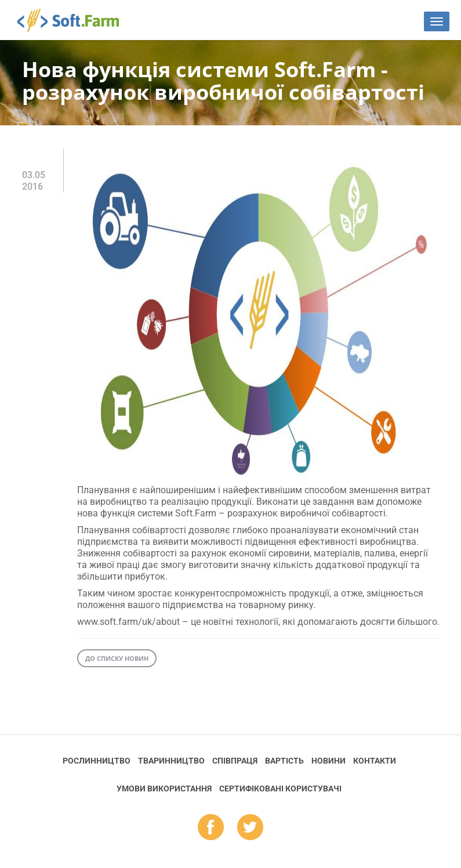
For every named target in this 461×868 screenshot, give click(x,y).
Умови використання (164, 789)
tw (250, 828)
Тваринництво (171, 761)
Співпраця (235, 761)
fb (211, 828)
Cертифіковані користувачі (280, 789)
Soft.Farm (75, 20)
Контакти (375, 761)
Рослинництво (97, 761)
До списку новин (117, 658)
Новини (328, 761)
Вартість (284, 761)
